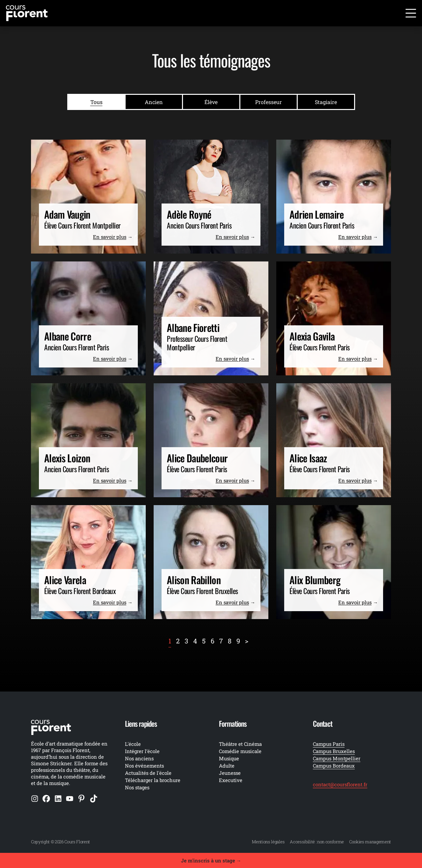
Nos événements (144, 766)
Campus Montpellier (337, 758)
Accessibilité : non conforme (317, 842)
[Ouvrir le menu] (411, 13)
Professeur (269, 102)
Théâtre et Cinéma (240, 744)
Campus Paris (329, 744)
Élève (211, 102)
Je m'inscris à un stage (211, 860)
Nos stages (137, 787)
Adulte (227, 766)
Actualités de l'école (148, 773)
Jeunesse (230, 773)
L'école (133, 744)
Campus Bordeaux (334, 766)
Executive (231, 780)
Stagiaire (326, 102)
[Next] (247, 641)
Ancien (154, 102)
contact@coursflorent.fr (340, 784)
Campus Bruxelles (334, 751)
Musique (229, 758)
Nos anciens (139, 758)
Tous (96, 102)
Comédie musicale (240, 751)
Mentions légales (268, 842)
